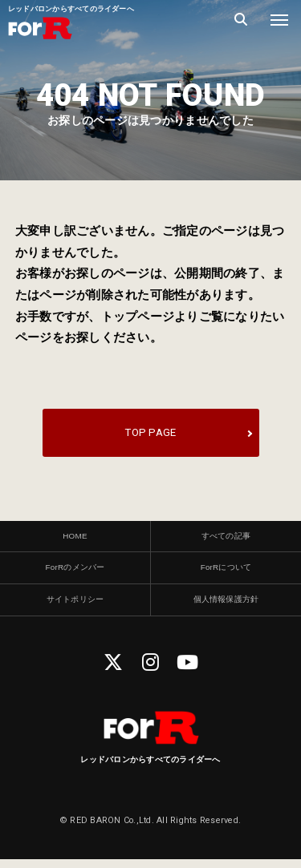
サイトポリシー (75, 608)
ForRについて (226, 573)
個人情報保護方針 (226, 608)
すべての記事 (226, 539)
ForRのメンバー (75, 573)
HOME (75, 539)
